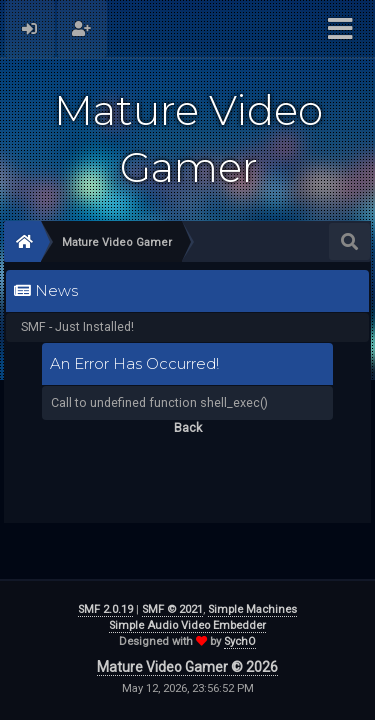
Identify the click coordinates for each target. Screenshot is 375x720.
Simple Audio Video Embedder (187, 625)
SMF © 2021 (172, 609)
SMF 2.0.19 (105, 609)
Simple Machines (252, 609)
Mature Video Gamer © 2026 (187, 667)
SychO (240, 641)
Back (188, 427)
